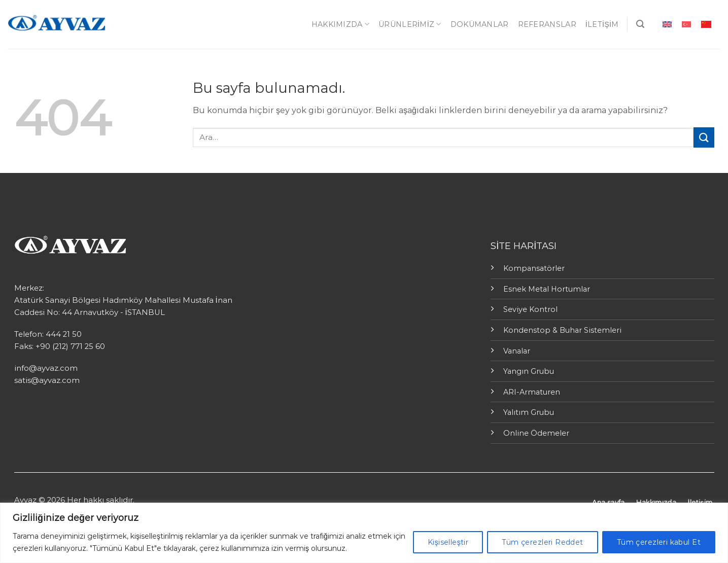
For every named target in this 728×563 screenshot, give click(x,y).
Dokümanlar (480, 24)
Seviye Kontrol (530, 309)
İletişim (602, 24)
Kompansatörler (534, 268)
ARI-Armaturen (532, 392)
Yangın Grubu (529, 371)
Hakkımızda (340, 24)
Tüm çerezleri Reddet (542, 542)
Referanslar (547, 24)
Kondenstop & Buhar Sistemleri (562, 330)
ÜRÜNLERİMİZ (410, 24)
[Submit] (704, 137)
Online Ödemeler (536, 433)
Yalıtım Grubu (529, 412)
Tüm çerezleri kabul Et (659, 542)
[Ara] (640, 24)
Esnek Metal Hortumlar (547, 289)
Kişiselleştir (448, 542)
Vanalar (517, 351)
